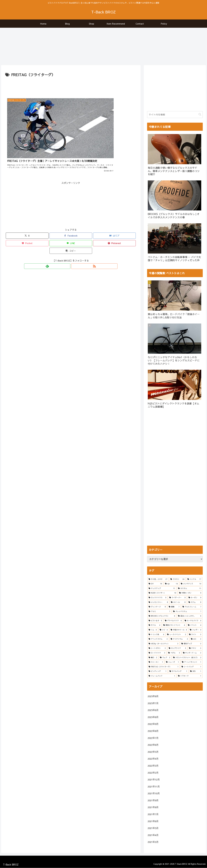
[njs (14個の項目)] (171, 584)
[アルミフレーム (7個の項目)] (192, 607)
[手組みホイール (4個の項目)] (179, 630)
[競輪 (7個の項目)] (174, 607)
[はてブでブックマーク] (114, 220)
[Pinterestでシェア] (114, 227)
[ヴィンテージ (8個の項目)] (157, 607)
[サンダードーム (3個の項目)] (192, 653)
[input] (175, 115)
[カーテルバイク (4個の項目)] (193, 621)
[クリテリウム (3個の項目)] (179, 639)
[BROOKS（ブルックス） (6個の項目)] (162, 616)
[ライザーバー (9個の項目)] (177, 598)
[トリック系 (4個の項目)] (156, 635)
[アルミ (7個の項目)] (159, 611)
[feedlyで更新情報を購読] (68, 250)
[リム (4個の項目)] (153, 630)
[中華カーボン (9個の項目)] (190, 593)
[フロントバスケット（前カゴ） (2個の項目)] (187, 658)
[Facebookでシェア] (71, 220)
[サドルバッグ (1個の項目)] (178, 671)
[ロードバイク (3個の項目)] (157, 653)
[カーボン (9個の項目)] (195, 598)
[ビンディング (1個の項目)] (158, 671)
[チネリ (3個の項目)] (195, 648)
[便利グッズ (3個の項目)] (191, 644)
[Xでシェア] (27, 220)
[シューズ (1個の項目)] (172, 662)
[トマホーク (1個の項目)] (190, 676)
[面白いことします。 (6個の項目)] (190, 616)
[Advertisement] (71, 86)
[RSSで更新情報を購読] (74, 250)
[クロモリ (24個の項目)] (177, 579)
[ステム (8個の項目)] (195, 602)
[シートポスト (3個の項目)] (157, 648)
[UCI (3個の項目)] (196, 639)
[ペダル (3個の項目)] (174, 653)
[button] (71, 235)
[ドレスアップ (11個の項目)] (162, 588)
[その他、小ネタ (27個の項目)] (158, 579)
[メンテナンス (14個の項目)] (191, 584)
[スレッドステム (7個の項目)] (187, 611)
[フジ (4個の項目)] (164, 630)
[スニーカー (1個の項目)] (156, 662)
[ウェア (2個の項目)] (165, 658)
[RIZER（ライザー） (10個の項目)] (162, 593)
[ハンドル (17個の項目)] (194, 579)
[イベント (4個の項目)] (195, 625)
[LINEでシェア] (71, 227)
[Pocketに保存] (27, 227)
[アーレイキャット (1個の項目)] (192, 662)
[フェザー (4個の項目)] (195, 630)
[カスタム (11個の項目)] (190, 588)
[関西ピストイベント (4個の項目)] (174, 625)
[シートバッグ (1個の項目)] (191, 667)
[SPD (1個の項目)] (196, 671)
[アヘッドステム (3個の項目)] (158, 639)
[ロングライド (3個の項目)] (177, 648)
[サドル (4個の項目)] (154, 625)
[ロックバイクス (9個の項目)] (157, 598)
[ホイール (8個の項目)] (178, 602)
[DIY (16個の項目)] (155, 584)
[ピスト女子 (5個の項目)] (155, 621)
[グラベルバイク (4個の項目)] (173, 621)
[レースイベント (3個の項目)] (176, 635)
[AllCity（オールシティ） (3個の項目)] (163, 644)
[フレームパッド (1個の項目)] (162, 676)
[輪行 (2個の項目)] (153, 658)
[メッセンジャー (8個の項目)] (158, 602)
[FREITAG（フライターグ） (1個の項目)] (164, 667)
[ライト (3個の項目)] (195, 635)
